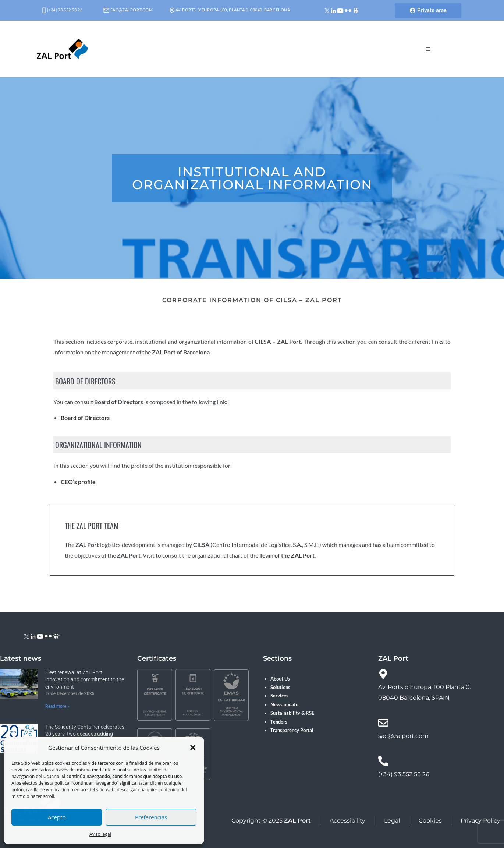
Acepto (57, 817)
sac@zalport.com (128, 10)
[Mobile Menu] (428, 49)
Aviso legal (100, 834)
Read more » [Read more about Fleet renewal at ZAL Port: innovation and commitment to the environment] (57, 706)
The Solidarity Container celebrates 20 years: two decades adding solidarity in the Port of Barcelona (85, 734)
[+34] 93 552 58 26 (62, 10)
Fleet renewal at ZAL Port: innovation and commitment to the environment (85, 680)
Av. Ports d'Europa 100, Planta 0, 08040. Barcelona (230, 10)
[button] (193, 748)
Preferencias (151, 817)
